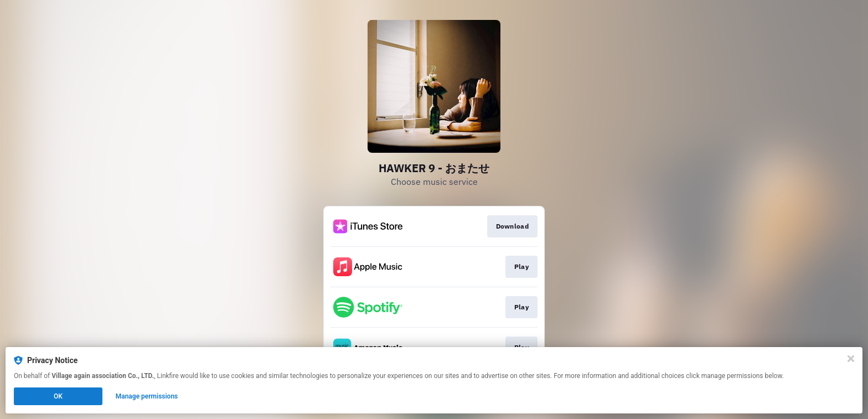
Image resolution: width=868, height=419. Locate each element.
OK (58, 396)
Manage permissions (147, 396)
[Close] (851, 359)
